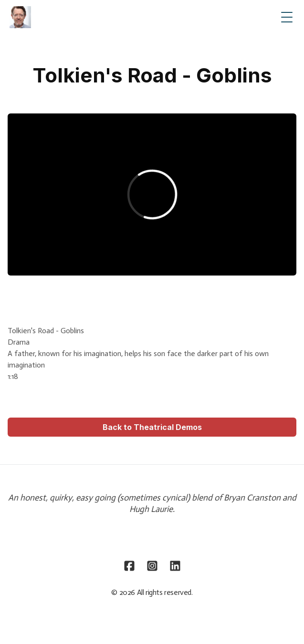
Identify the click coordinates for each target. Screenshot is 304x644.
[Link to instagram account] (152, 566)
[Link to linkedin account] (175, 566)
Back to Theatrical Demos (152, 427)
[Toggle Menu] (287, 17)
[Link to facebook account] (129, 566)
